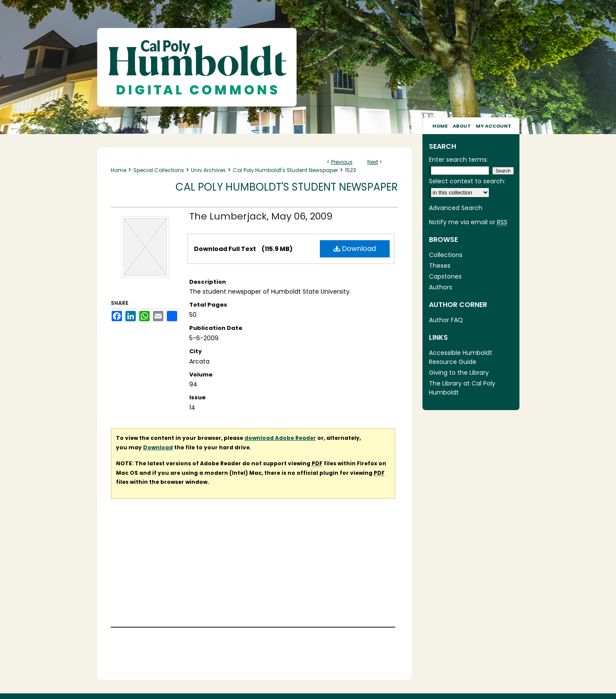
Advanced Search (456, 208)
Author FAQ (446, 320)
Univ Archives (208, 170)
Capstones (445, 276)
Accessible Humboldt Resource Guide (461, 357)
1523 (350, 170)
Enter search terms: (458, 160)
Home (119, 170)
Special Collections (159, 170)
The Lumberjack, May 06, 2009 (261, 216)
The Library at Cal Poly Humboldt (462, 388)
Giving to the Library (459, 373)
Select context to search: (467, 181)
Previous (342, 162)
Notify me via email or (468, 222)
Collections (446, 255)
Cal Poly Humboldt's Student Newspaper (285, 170)
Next (373, 162)
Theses (440, 266)
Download (355, 249)
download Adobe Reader (280, 438)
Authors (441, 287)
